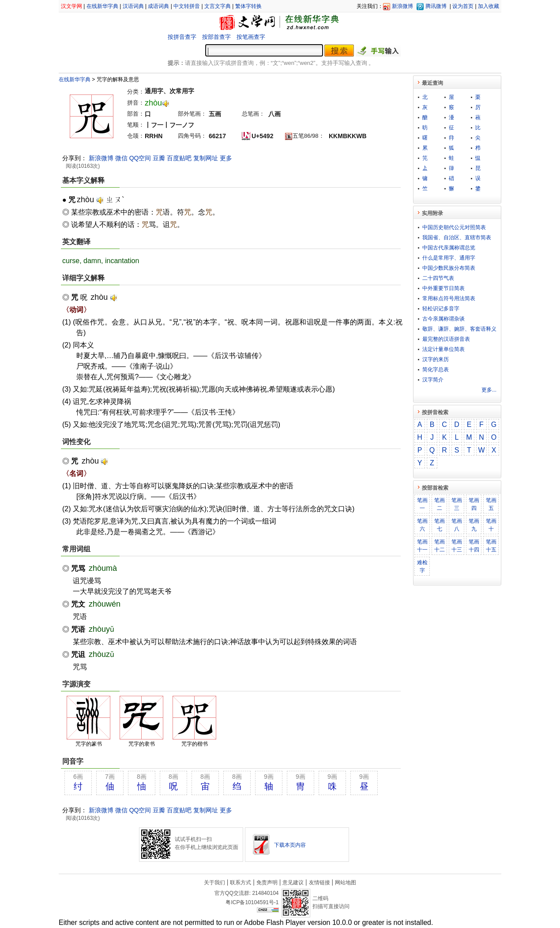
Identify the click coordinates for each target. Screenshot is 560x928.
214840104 (265, 893)
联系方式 (241, 883)
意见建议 (293, 883)
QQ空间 (140, 158)
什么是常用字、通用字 (449, 258)
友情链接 (319, 883)
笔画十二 (440, 546)
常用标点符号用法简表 (449, 298)
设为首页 (463, 6)
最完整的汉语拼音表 (446, 339)
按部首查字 (216, 37)
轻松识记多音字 (441, 309)
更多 (226, 158)
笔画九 (474, 525)
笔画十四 (474, 546)
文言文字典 (218, 6)
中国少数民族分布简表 (449, 268)
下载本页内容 (290, 845)
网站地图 (346, 883)
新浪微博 (402, 6)
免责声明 (267, 883)
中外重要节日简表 (443, 288)
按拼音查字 (182, 37)
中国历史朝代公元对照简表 (454, 227)
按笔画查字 (251, 37)
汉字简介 (433, 380)
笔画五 (491, 504)
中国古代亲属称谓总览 (449, 248)
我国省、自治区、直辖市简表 (457, 238)
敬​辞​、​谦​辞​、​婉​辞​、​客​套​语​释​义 (459, 329)
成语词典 (158, 6)
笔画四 (474, 504)
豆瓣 (159, 158)
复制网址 (206, 158)
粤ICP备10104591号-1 (252, 902)
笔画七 (440, 525)
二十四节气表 (438, 278)
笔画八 (457, 525)
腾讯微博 (436, 6)
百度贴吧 (179, 158)
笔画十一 (422, 546)
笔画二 (440, 504)
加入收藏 (489, 6)
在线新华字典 (102, 6)
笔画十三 (457, 546)
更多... (489, 390)
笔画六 (422, 525)
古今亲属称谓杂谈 (443, 319)
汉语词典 (133, 6)
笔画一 (422, 504)
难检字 (422, 566)
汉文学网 (71, 6)
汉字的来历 (436, 359)
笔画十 (491, 525)
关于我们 (214, 883)
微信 (121, 158)
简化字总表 (436, 370)
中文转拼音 (187, 6)
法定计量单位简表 (443, 349)
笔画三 (457, 504)
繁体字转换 (248, 6)
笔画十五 (491, 546)
